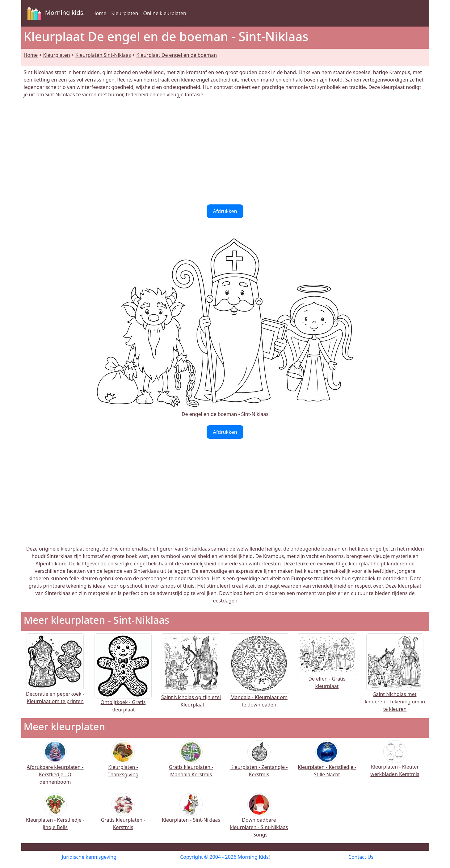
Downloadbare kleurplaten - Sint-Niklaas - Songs (259, 819)
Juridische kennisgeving (89, 857)
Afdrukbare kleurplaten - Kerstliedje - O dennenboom (55, 767)
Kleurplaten (125, 13)
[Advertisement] (225, 151)
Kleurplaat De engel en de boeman (177, 55)
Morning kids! (55, 13)
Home (99, 13)
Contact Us (361, 857)
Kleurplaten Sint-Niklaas (103, 55)
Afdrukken (225, 211)
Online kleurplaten (165, 13)
